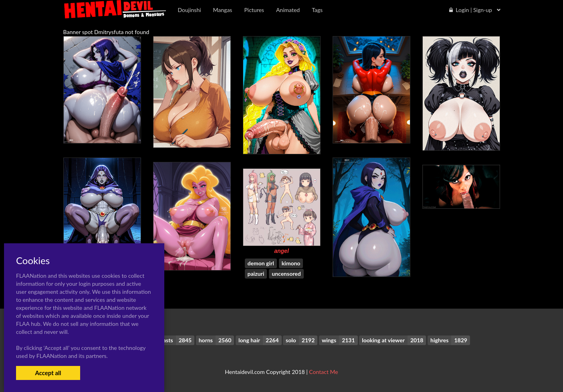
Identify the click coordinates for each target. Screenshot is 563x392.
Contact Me (323, 372)
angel (281, 251)
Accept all (48, 373)
